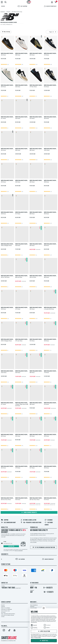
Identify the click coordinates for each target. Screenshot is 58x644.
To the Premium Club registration (43, 547)
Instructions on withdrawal (6, 609)
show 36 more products (29, 512)
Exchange (49, 520)
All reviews (3, 612)
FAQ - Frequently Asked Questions (31, 523)
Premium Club (34, 527)
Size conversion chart (8, 523)
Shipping (5, 520)
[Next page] (56, 32)
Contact (3, 617)
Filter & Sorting (6, 32)
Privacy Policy (38, 638)
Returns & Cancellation (28, 520)
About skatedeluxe (34, 605)
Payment (3, 605)
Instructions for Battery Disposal (8, 615)
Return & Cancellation (6, 608)
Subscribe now (11, 546)
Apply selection (44, 631)
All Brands (32, 606)
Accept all (44, 641)
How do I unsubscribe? (19, 551)
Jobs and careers (33, 608)
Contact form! (18, 588)
